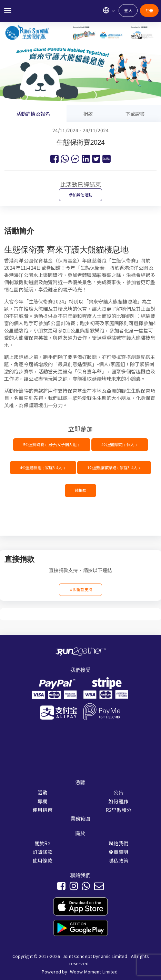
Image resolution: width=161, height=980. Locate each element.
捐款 (88, 114)
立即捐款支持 (80, 589)
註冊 (149, 10)
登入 (128, 10)
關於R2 (43, 843)
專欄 (42, 801)
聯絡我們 (118, 843)
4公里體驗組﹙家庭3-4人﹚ (43, 467)
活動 (42, 792)
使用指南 (43, 810)
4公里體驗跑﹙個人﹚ (120, 444)
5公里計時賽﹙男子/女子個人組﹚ (52, 444)
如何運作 (118, 801)
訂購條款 (43, 852)
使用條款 (43, 860)
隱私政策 (118, 860)
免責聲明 (118, 852)
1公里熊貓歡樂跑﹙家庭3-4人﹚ (114, 467)
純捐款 (80, 490)
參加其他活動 (80, 195)
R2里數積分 (118, 810)
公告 (118, 792)
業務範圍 (80, 818)
